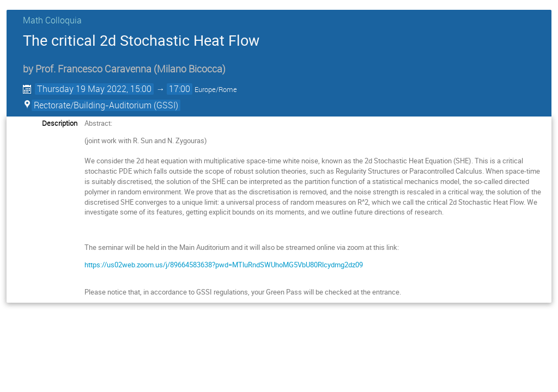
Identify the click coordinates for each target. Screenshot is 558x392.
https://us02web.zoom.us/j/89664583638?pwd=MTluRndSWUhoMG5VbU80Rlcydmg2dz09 (224, 265)
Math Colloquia (52, 20)
